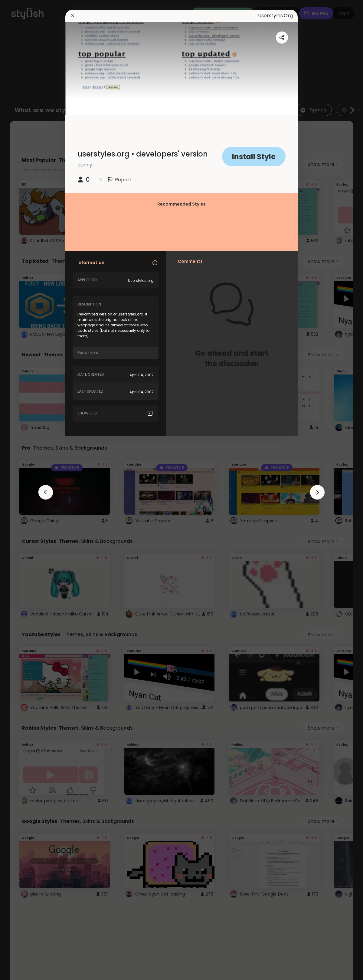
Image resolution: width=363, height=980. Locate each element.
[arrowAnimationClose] (46, 492)
